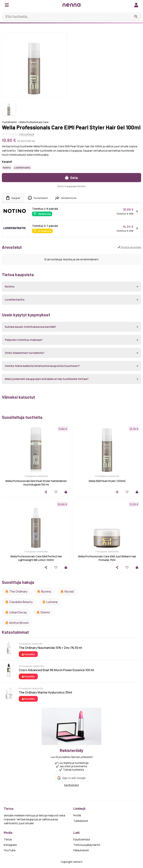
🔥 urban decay (16, 612)
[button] (71, 778)
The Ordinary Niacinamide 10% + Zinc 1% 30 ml (50, 648)
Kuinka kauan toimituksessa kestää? (31, 327)
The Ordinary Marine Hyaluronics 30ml (45, 692)
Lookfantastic (22, 168)
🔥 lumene (50, 602)
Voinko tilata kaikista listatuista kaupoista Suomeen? (42, 366)
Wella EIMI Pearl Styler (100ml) (107, 481)
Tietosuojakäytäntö (87, 845)
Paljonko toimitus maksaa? (24, 340)
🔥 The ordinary (16, 591)
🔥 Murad (67, 591)
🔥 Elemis (43, 612)
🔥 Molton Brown (17, 623)
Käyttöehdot (71, 785)
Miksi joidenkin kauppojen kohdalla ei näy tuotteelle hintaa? (47, 379)
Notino (7, 168)
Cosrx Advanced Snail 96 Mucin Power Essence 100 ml (56, 670)
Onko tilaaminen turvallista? (25, 353)
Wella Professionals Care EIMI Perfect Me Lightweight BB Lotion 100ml (36, 558)
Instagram (10, 845)
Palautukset (81, 850)
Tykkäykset (81, 821)
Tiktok (8, 839)
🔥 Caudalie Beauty (19, 602)
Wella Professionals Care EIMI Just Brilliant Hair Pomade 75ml (107, 558)
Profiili (77, 815)
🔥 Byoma (44, 591)
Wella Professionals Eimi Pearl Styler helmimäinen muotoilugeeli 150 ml (36, 483)
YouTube (10, 850)
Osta (71, 178)
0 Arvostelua (27, 134)
